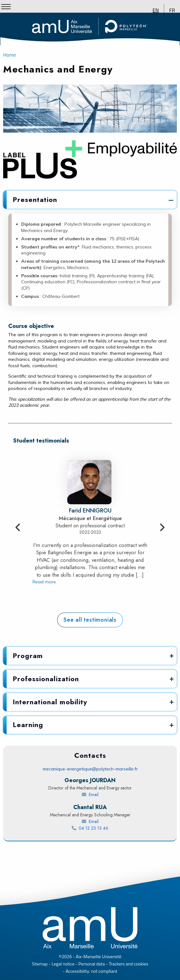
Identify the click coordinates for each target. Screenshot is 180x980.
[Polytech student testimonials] (90, 620)
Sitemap (40, 964)
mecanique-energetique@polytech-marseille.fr (90, 769)
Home (10, 55)
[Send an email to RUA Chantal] (90, 822)
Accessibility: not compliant (91, 971)
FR (172, 10)
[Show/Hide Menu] (6, 7)
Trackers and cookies (129, 964)
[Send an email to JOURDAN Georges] (90, 795)
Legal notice (63, 964)
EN (156, 10)
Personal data (92, 964)
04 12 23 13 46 (103, 828)
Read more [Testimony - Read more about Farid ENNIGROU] (44, 581)
